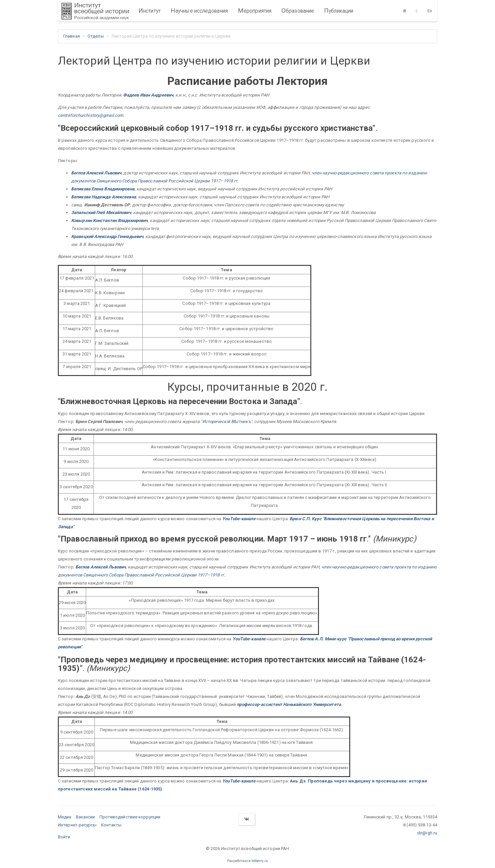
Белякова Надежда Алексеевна (104, 197)
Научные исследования (199, 11)
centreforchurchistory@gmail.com (90, 115)
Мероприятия (255, 11)
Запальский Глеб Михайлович (101, 213)
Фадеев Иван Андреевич (148, 95)
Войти (64, 837)
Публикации (339, 11)
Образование (298, 11)
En (430, 11)
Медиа (65, 817)
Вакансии (85, 817)
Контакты (111, 825)
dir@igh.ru (427, 833)
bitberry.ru (260, 861)
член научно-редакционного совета (348, 173)
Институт (150, 11)
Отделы (96, 36)
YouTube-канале (239, 519)
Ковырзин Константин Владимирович (109, 220)
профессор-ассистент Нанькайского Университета (289, 704)
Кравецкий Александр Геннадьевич (107, 236)
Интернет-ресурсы (77, 825)
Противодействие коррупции (130, 817)
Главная (72, 36)
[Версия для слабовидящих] (417, 11)
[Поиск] (405, 11)
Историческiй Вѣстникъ (227, 422)
